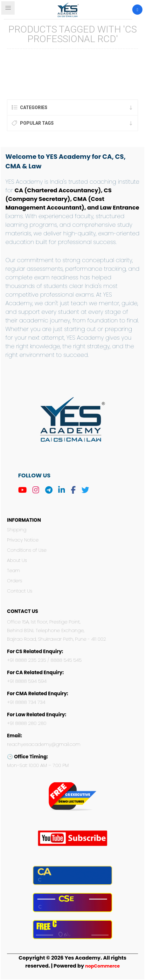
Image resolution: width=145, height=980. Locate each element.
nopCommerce (103, 966)
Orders (15, 581)
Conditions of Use (27, 550)
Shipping (17, 530)
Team (14, 571)
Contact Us (20, 591)
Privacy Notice (23, 540)
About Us (17, 560)
